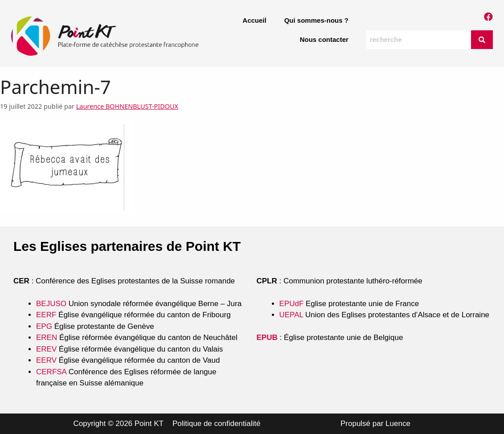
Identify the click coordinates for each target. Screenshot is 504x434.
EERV (46, 360)
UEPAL (291, 315)
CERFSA (51, 372)
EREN (47, 338)
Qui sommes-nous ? (316, 20)
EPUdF (292, 304)
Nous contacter (324, 39)
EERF (46, 315)
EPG (44, 326)
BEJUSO (52, 304)
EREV (46, 349)
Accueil (254, 20)
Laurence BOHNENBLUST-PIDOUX (127, 106)
